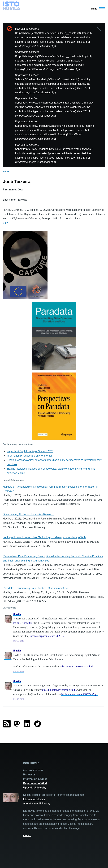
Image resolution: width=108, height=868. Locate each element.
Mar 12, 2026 (19, 699)
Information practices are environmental (29, 456)
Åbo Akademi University (37, 804)
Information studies (34, 799)
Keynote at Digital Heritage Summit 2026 (30, 451)
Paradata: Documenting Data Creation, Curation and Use (35, 588)
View (6, 223)
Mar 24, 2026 (19, 671)
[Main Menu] (97, 9)
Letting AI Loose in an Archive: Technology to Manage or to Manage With (44, 537)
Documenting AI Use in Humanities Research (29, 514)
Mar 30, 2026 (19, 641)
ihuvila (17, 614)
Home (6, 171)
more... (27, 835)
